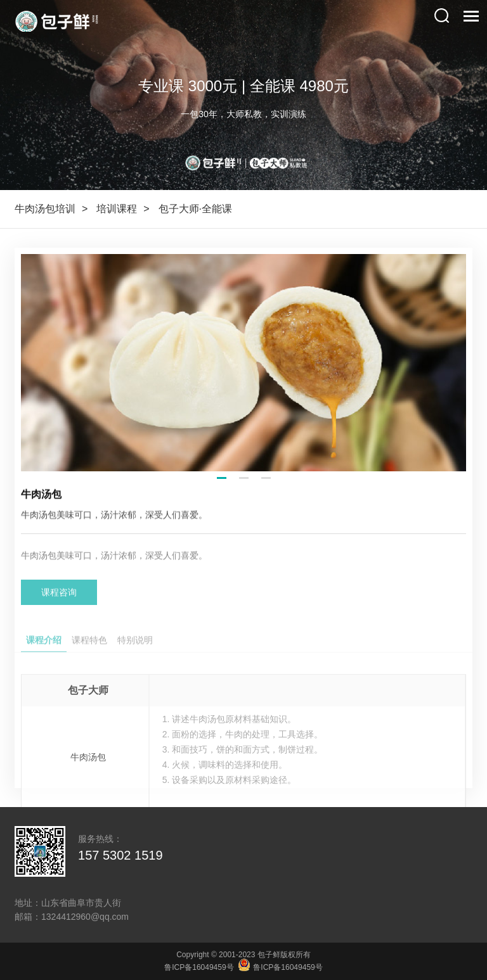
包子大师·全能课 (195, 209)
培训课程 (117, 209)
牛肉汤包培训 (45, 209)
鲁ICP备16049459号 (199, 967)
